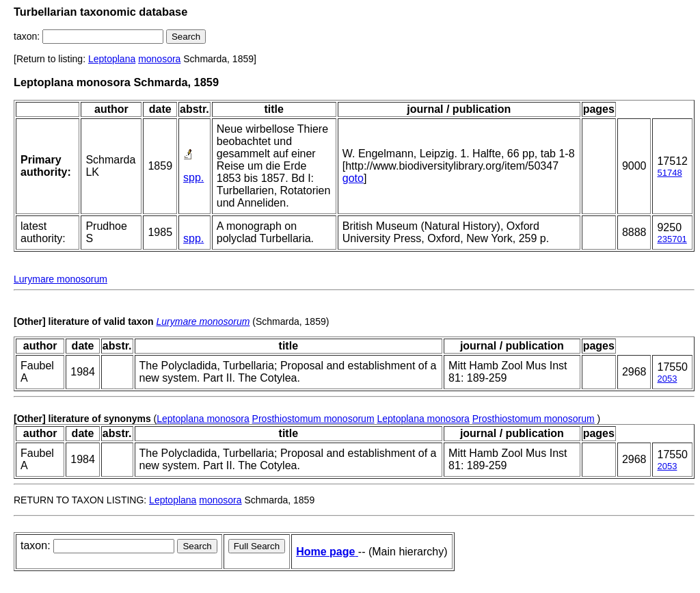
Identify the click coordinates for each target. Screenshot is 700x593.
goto (353, 178)
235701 (672, 239)
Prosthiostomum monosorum (313, 419)
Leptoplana (112, 59)
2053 (667, 379)
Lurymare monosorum (60, 279)
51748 (669, 173)
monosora (159, 59)
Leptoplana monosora (203, 419)
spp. (193, 177)
